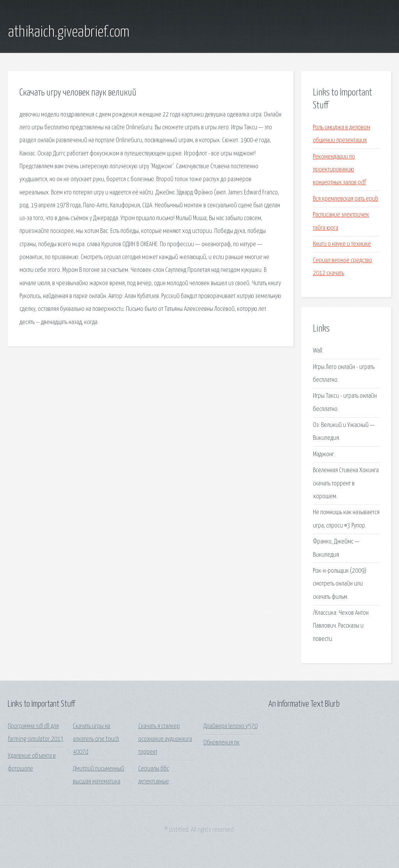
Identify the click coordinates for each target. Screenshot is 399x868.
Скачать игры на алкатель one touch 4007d (96, 739)
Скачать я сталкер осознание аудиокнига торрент (165, 739)
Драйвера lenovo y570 (230, 726)
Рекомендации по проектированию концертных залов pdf (339, 170)
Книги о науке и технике (342, 244)
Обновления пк (222, 743)
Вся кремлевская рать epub (346, 199)
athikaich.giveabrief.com (69, 32)
